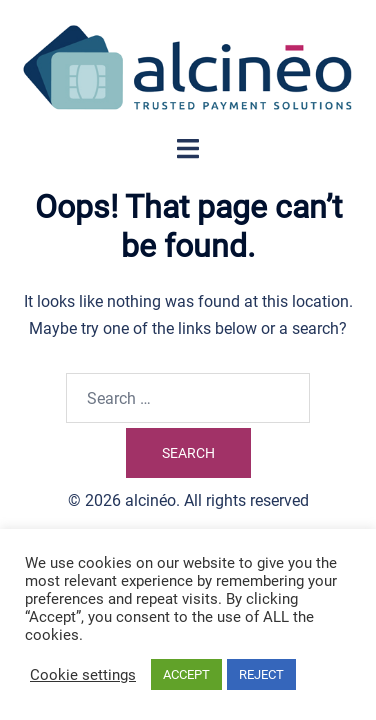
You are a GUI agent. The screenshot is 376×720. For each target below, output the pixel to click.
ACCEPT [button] (186, 674)
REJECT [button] (261, 674)
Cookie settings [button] (83, 675)
